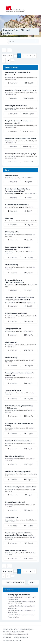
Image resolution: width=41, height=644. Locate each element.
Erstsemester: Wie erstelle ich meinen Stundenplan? (18, 74)
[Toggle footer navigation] (3, 624)
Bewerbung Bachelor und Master (16, 550)
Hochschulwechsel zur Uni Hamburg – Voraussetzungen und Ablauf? (18, 190)
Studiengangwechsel (12, 232)
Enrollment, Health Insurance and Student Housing (19, 424)
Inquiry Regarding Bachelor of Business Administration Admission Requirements (19, 534)
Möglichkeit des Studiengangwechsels (18, 472)
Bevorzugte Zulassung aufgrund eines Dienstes (21, 138)
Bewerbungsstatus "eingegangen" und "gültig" (20, 154)
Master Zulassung (11, 358)
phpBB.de (25, 634)
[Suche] (33, 41)
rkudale (18, 178)
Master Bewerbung (12, 265)
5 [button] (35, 56)
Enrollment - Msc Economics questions (18, 441)
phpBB (13, 629)
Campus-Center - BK (22, 360)
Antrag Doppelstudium (13, 329)
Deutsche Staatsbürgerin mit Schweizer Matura (21, 487)
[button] (13, 60)
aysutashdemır (20, 221)
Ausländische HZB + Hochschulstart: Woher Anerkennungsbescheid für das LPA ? (20, 299)
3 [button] (27, 56)
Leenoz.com (20, 631)
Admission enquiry (12, 175)
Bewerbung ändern (12, 342)
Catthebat (19, 302)
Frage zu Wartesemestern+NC (15, 502)
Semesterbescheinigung (13, 390)
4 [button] (31, 56)
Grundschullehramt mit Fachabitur (17, 205)
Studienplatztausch (12, 517)
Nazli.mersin (20, 194)
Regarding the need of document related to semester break (20, 374)
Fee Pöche (19, 207)
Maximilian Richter (22, 285)
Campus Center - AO (22, 234)
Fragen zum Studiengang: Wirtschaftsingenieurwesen (14, 281)
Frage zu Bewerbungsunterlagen (16, 313)
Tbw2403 (19, 331)
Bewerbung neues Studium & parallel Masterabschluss (18, 248)
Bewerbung (9, 218)
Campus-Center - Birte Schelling (25, 77)
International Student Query (15, 456)
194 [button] (8, 60)
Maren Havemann (21, 474)
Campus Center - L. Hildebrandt (25, 316)
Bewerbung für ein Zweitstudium (16, 106)
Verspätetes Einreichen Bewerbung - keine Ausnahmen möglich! (19, 122)
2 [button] (23, 56)
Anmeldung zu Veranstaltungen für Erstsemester (21, 90)
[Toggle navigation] (38, 8)
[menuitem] (7, 637)
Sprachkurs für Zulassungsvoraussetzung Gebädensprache (19, 407)
